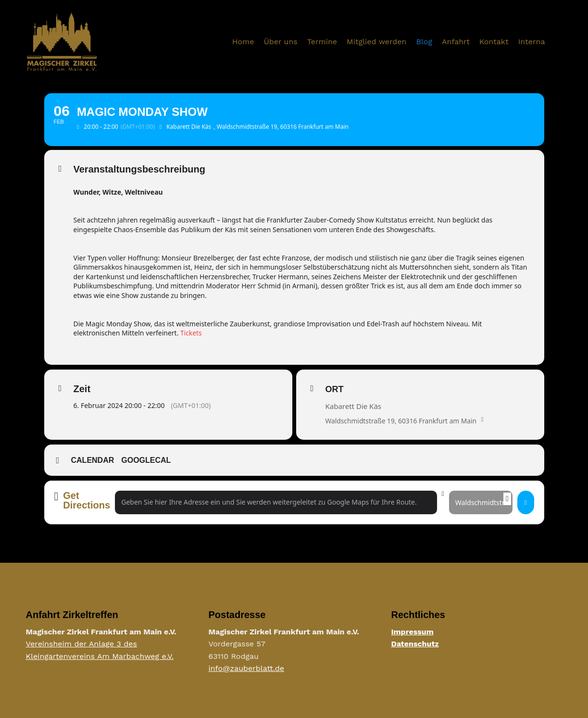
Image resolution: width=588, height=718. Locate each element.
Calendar (93, 460)
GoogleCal (146, 460)
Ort (335, 389)
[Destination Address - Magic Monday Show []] (481, 502)
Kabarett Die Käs (354, 406)
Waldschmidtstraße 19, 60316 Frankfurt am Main (402, 421)
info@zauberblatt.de (247, 669)
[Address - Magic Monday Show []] (276, 502)
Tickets (191, 333)
